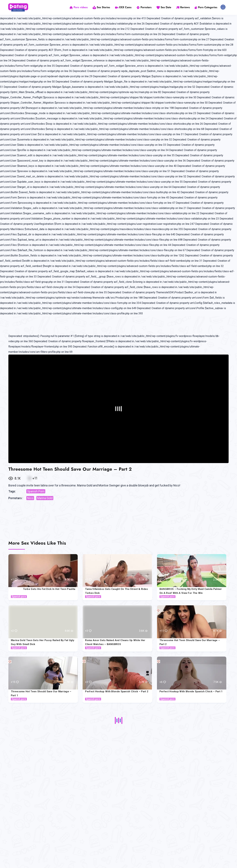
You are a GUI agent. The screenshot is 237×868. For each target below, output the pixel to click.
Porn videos (79, 7)
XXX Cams (123, 7)
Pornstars (144, 7)
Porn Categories (206, 7)
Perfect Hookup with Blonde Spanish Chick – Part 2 (117, 691)
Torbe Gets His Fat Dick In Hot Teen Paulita (49, 589)
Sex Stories (101, 7)
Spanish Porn (36, 491)
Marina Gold (45, 498)
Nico (30, 498)
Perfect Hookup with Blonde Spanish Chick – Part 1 (191, 691)
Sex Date (164, 7)
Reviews (183, 7)
